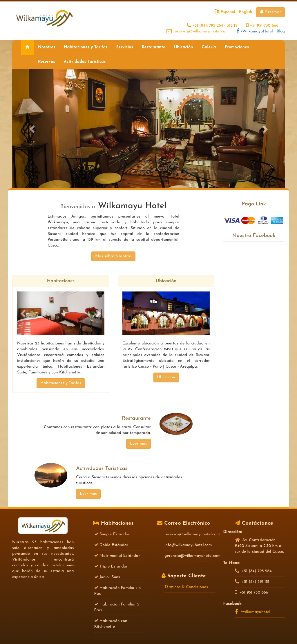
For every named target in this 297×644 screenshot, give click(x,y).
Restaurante (153, 47)
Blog (281, 31)
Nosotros (47, 47)
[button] (33, 129)
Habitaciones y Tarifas (86, 47)
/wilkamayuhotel (253, 612)
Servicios (124, 47)
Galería (209, 47)
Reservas (47, 62)
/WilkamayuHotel (255, 31)
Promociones (237, 47)
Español (228, 12)
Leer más (138, 444)
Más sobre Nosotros (113, 256)
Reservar (270, 12)
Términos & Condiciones (186, 587)
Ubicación (184, 47)
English (246, 12)
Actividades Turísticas (85, 62)
